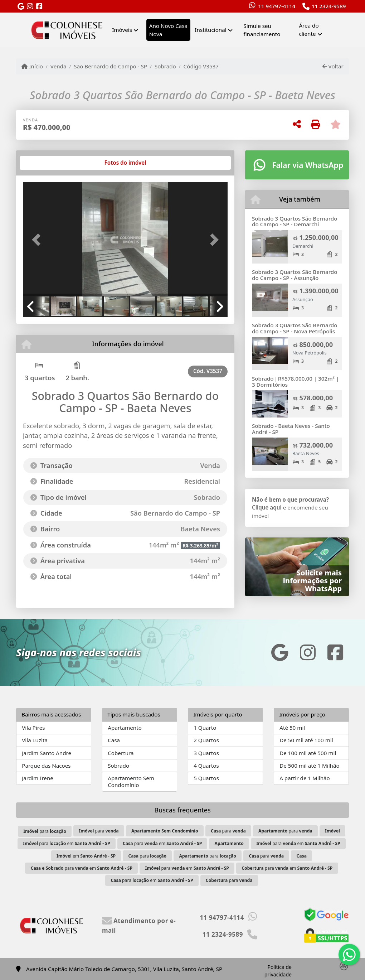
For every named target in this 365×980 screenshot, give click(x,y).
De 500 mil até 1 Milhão (309, 766)
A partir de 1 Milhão (305, 778)
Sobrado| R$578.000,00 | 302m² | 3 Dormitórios (295, 382)
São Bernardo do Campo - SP (110, 66)
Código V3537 (201, 66)
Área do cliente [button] (309, 30)
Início (32, 66)
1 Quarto (205, 728)
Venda (59, 66)
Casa (114, 740)
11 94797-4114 (277, 6)
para (45, 831)
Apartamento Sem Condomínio (131, 781)
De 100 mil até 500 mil (308, 753)
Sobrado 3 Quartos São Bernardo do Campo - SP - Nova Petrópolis (295, 328)
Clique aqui (267, 507)
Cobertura (121, 753)
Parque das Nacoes (46, 766)
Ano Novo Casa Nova (168, 30)
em (86, 856)
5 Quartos (206, 778)
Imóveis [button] (122, 30)
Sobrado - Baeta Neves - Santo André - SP (291, 429)
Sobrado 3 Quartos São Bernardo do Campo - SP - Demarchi (295, 221)
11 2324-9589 (329, 6)
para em (66, 843)
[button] (38, 240)
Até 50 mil (292, 728)
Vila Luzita (35, 740)
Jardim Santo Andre (47, 753)
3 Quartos (206, 753)
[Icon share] (21, 7)
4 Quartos (206, 766)
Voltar (333, 66)
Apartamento (125, 728)
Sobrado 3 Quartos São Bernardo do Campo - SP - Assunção (295, 275)
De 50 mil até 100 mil (306, 740)
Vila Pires (33, 728)
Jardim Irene (38, 778)
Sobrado (165, 66)
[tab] (46, 163)
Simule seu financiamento (262, 30)
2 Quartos (206, 740)
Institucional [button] (210, 30)
